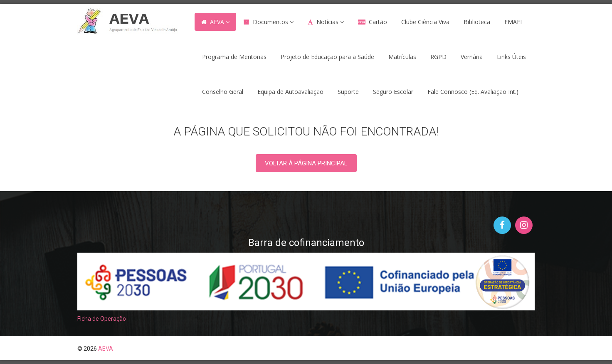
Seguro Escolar (393, 92)
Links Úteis (511, 57)
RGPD (438, 57)
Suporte (348, 92)
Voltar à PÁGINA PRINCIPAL (306, 163)
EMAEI (513, 22)
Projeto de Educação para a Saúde (327, 57)
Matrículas (402, 57)
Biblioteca (477, 22)
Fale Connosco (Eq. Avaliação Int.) (473, 92)
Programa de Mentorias (234, 57)
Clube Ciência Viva (425, 22)
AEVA (217, 22)
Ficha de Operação (102, 319)
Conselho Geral (223, 92)
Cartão (378, 22)
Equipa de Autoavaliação (290, 92)
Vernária (472, 57)
